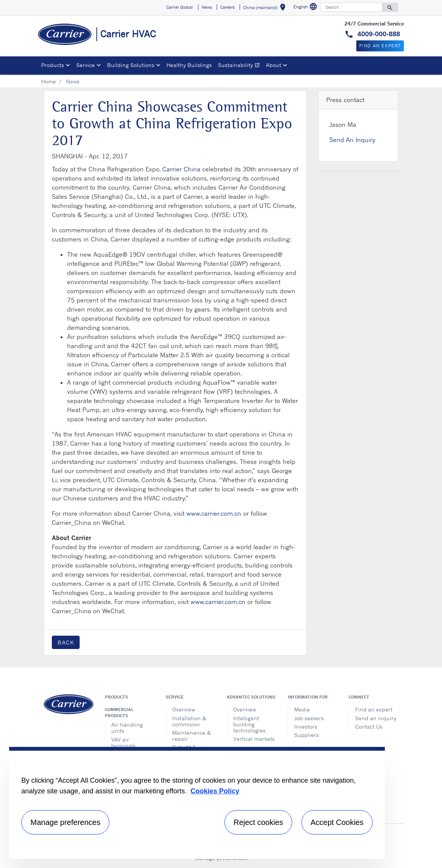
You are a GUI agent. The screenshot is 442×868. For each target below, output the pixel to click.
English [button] (306, 8)
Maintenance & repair (191, 736)
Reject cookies (258, 822)
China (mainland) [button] (266, 9)
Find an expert (374, 709)
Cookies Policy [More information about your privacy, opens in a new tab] (215, 791)
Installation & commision (189, 721)
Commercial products (119, 713)
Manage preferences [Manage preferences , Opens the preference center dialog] (65, 822)
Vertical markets (254, 739)
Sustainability (240, 66)
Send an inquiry (376, 718)
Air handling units (127, 728)
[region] (197, 803)
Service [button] (86, 65)
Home (49, 81)
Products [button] (53, 65)
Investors (306, 727)
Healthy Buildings (189, 65)
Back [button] (66, 642)
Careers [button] (227, 7)
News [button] (207, 7)
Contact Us (369, 727)
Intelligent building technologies (249, 724)
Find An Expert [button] (380, 46)
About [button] (274, 65)
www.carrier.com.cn (214, 513)
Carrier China (181, 169)
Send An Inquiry (352, 140)
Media (302, 709)
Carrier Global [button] (179, 7)
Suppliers (307, 735)
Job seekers (309, 718)
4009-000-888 (378, 34)
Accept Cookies (337, 822)
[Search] (351, 7)
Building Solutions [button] (131, 65)
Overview (184, 709)
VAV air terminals (123, 743)
